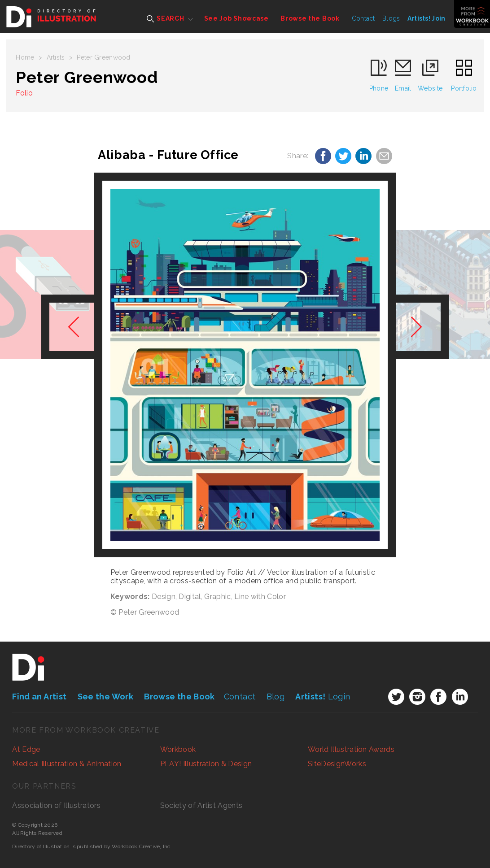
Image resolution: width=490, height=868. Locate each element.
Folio (24, 93)
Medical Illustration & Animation (67, 764)
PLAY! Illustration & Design (206, 764)
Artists (56, 57)
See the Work (105, 697)
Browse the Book (310, 18)
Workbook (178, 749)
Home (25, 57)
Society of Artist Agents (201, 805)
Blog (276, 697)
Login (323, 697)
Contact (363, 18)
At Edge (26, 749)
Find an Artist (39, 697)
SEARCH (165, 19)
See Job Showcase (236, 18)
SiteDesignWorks (337, 764)
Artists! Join (427, 18)
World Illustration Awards (351, 749)
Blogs (391, 18)
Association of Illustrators (56, 805)
